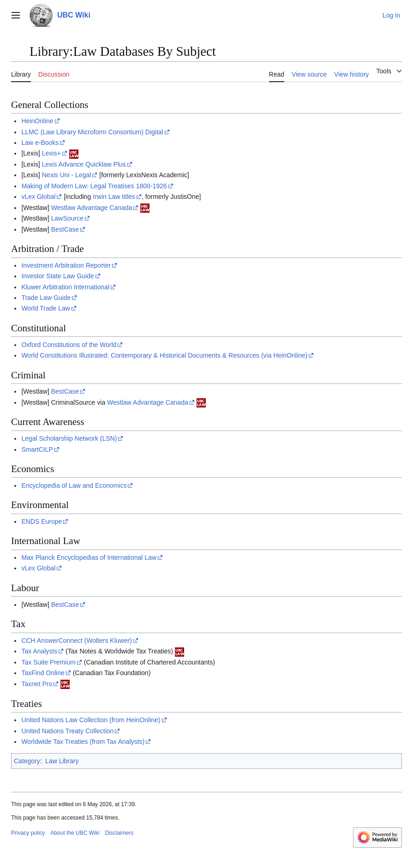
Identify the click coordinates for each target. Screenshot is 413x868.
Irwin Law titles (114, 197)
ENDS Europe (42, 521)
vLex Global (38, 197)
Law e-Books (40, 143)
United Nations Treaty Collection (67, 731)
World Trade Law (46, 308)
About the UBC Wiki (75, 833)
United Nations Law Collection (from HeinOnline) (91, 720)
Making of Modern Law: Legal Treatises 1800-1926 (94, 186)
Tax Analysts (39, 651)
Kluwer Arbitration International (65, 287)
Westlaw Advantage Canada (92, 208)
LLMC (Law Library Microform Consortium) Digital (92, 132)
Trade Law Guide (46, 298)
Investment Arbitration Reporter (66, 265)
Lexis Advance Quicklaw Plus (84, 164)
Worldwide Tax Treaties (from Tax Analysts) (83, 742)
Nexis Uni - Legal (67, 175)
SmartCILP (37, 449)
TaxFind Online (43, 673)
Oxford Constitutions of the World (69, 345)
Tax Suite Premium (48, 662)
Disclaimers (119, 833)
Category (27, 761)
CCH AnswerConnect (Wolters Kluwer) (76, 641)
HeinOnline (37, 121)
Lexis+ (51, 153)
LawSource (67, 218)
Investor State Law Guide (57, 276)
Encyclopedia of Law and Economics (74, 485)
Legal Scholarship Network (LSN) (69, 438)
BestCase (65, 229)
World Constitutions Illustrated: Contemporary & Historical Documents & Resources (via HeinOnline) (164, 355)
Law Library (62, 761)
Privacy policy (28, 833)
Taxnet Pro (37, 684)
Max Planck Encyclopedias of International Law (89, 557)
